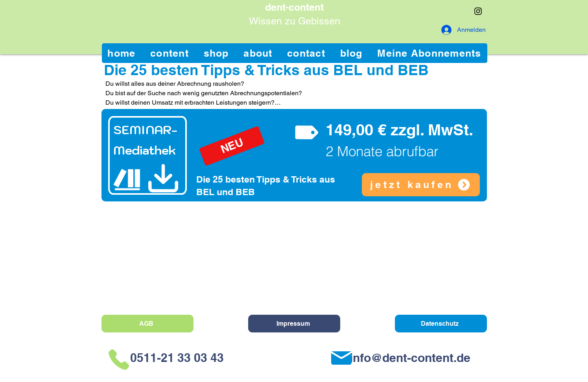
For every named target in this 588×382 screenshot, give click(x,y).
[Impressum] (294, 324)
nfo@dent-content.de (412, 358)
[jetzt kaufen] (421, 185)
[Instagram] (478, 11)
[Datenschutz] (441, 324)
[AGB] (147, 324)
